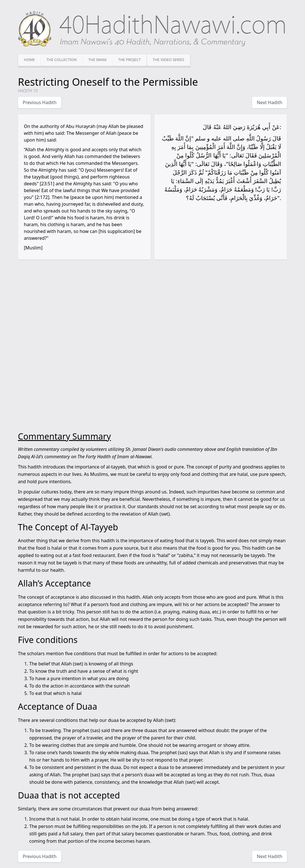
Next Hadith (270, 102)
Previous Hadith (40, 102)
